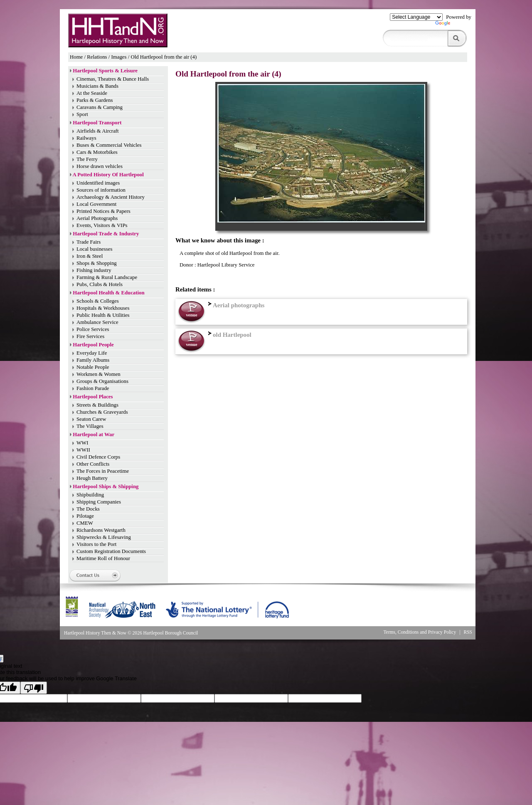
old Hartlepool (229, 335)
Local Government (96, 204)
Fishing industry (94, 270)
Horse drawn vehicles (100, 166)
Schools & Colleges (98, 301)
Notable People (93, 367)
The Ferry (87, 159)
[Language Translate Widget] (416, 17)
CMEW (85, 523)
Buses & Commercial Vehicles (109, 145)
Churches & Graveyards (102, 412)
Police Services (93, 329)
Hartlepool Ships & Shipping (106, 486)
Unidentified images (98, 183)
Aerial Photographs (97, 218)
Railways (86, 138)
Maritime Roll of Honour (103, 558)
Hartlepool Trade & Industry (106, 234)
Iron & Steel (90, 256)
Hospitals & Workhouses (103, 308)
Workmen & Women (99, 374)
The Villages (90, 426)
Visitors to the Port (96, 544)
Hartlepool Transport (97, 123)
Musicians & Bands (97, 86)
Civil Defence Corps (98, 457)
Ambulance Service (97, 322)
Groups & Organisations (102, 381)
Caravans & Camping (100, 107)
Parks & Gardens (95, 100)
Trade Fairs (89, 242)
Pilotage (85, 516)
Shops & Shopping (97, 263)
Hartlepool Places (93, 397)
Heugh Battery (92, 478)
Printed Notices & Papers (103, 211)
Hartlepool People (93, 345)
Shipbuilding (90, 495)
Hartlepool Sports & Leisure (105, 71)
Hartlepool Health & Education (108, 293)
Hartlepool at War (94, 435)
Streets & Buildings (97, 405)
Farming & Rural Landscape (107, 277)
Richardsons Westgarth (101, 530)
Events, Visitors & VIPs (102, 225)
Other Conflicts (93, 464)
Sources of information (101, 190)
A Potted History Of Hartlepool (108, 175)
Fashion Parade (93, 388)
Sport (82, 114)
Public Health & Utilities (103, 315)
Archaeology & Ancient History (111, 197)
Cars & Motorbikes (97, 152)
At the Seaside (92, 93)
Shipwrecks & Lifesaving (104, 537)
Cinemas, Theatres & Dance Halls (113, 79)
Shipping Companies (99, 502)
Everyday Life (92, 353)
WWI (82, 443)
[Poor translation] (34, 688)
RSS (468, 632)
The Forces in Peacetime (103, 471)
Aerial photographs (235, 305)
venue (191, 315)
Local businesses (94, 249)
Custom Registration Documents (111, 551)
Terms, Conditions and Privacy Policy (420, 632)
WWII (83, 450)
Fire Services (90, 336)
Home (76, 57)
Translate (453, 25)
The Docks (88, 509)
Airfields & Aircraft (98, 131)
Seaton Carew (91, 419)
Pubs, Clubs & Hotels (100, 284)
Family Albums (93, 360)
